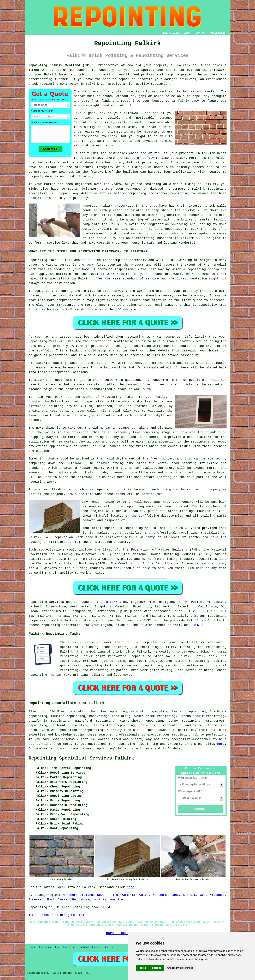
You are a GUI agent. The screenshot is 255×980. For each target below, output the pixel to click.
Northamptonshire (108, 900)
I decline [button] (157, 968)
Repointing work (88, 122)
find (42, 712)
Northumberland (166, 895)
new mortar (66, 442)
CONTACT (201, 33)
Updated (84, 947)
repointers (200, 442)
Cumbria (129, 895)
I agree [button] (142, 968)
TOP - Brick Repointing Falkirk (56, 915)
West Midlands (212, 895)
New (57, 947)
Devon (102, 895)
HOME (165, 33)
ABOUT (188, 33)
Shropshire (80, 900)
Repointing (38, 602)
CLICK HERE (199, 625)
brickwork (70, 739)
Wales (144, 895)
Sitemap (31, 947)
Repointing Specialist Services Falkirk (81, 758)
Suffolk (189, 895)
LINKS (176, 33)
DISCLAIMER (217, 33)
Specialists (69, 947)
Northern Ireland (78, 895)
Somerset (36, 900)
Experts (97, 947)
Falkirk (111, 602)
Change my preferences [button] (180, 968)
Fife (114, 895)
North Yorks (57, 900)
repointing (217, 616)
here (221, 744)
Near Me (109, 947)
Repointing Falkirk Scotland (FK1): (61, 65)
